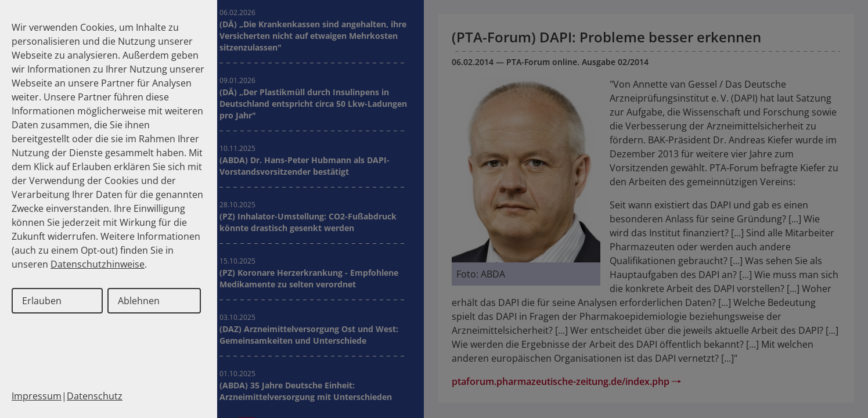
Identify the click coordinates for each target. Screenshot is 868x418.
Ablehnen (139, 301)
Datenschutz (95, 396)
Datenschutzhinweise (98, 264)
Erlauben (42, 301)
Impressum (37, 396)
